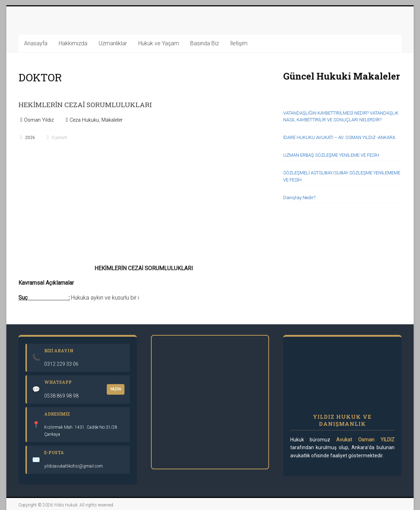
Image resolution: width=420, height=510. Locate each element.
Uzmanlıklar (113, 43)
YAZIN (116, 389)
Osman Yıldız (39, 120)
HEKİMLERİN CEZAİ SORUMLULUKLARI (107, 104)
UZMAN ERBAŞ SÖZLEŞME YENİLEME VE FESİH (331, 155)
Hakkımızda (73, 43)
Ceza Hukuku (84, 120)
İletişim (239, 43)
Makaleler (112, 120)
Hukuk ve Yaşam (159, 43)
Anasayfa (36, 43)
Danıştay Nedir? (299, 198)
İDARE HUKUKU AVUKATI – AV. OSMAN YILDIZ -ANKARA (339, 137)
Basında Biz (205, 43)
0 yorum (56, 138)
